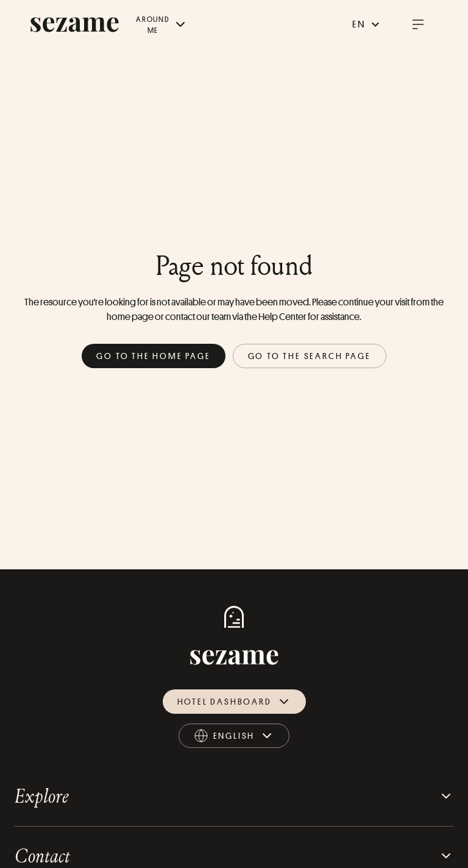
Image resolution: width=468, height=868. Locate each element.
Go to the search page (310, 356)
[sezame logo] (75, 25)
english (235, 738)
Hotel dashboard (234, 702)
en (367, 24)
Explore (234, 796)
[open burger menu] (418, 24)
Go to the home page (153, 356)
